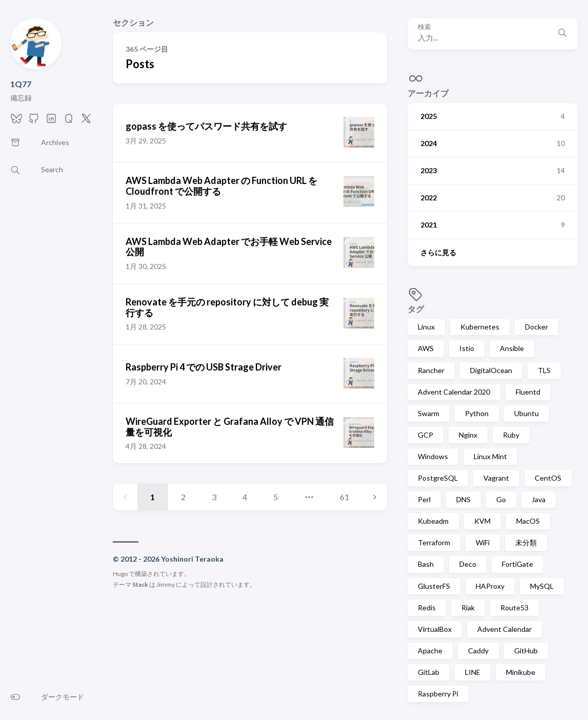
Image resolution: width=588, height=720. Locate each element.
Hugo (120, 574)
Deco (468, 564)
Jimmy (166, 584)
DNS (463, 499)
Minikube (521, 672)
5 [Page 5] (276, 497)
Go (501, 499)
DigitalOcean (491, 370)
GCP (425, 435)
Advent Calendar (504, 629)
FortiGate (518, 564)
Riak (468, 608)
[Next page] (375, 497)
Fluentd (528, 392)
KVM (482, 521)
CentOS (548, 478)
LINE (473, 672)
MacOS (528, 521)
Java (539, 499)
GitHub (526, 651)
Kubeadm (433, 521)
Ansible (512, 348)
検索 (424, 27)
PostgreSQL (438, 478)
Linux (426, 327)
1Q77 (21, 84)
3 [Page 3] (214, 497)
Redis (427, 608)
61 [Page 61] (344, 497)
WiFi (483, 542)
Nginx (468, 435)
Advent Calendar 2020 (454, 392)
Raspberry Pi (438, 694)
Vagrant (496, 478)
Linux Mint (490, 456)
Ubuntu (526, 413)
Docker (536, 327)
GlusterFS (434, 586)
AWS (426, 348)
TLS (544, 370)
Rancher (431, 370)
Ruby (511, 435)
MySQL (542, 586)
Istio (467, 348)
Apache (430, 651)
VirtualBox (435, 629)
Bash (426, 564)
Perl (424, 499)
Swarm (429, 413)
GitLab (429, 672)
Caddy (478, 651)
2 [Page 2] (183, 497)
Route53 (514, 608)
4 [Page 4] (245, 497)
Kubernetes (480, 327)
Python (477, 413)
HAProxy (490, 586)
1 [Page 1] (153, 497)
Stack (140, 584)
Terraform (434, 542)
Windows (433, 456)
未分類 (526, 542)
